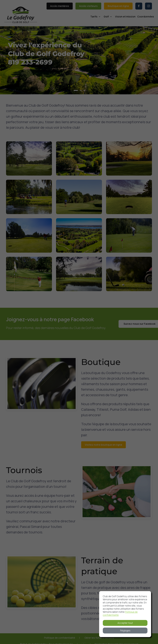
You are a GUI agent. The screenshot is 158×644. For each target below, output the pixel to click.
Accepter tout (125, 623)
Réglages (125, 630)
